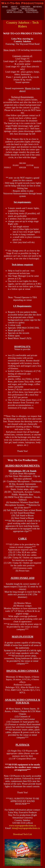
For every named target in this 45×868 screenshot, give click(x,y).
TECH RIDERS (31, 10)
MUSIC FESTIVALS (15, 12)
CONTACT (11, 10)
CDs (20, 10)
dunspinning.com (3, 868)
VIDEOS (15, 9)
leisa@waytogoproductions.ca (26, 828)
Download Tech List (22, 834)
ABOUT (14, 7)
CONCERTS (25, 7)
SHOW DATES (28, 9)
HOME (5, 7)
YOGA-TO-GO (32, 12)
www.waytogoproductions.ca (23, 825)
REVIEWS (37, 7)
